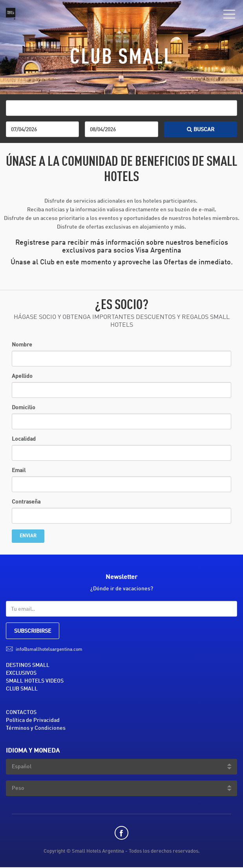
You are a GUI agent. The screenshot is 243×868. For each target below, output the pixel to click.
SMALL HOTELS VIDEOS (35, 681)
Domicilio (24, 408)
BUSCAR (201, 130)
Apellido (22, 376)
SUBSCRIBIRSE (33, 631)
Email (19, 471)
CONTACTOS (21, 712)
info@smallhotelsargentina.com (49, 650)
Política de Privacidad (33, 720)
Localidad (24, 439)
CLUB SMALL (22, 689)
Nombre (22, 345)
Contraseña (26, 502)
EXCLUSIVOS (21, 673)
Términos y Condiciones (36, 728)
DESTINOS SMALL (28, 665)
